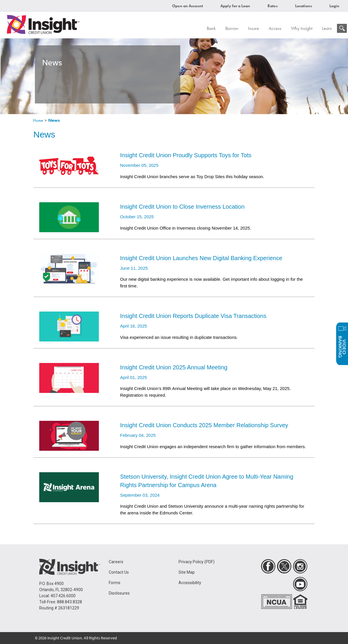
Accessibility (190, 583)
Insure (254, 28)
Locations (304, 6)
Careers (116, 562)
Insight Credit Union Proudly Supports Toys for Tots (186, 155)
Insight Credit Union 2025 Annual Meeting (174, 367)
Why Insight (302, 28)
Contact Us (119, 572)
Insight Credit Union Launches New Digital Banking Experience (201, 258)
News (54, 120)
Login (334, 6)
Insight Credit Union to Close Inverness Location (182, 207)
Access (275, 28)
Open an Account (188, 6)
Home (38, 120)
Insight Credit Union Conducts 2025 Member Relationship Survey (204, 425)
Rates (273, 6)
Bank (211, 28)
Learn (327, 28)
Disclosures (119, 593)
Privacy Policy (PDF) (197, 562)
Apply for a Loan (235, 6)
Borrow (232, 28)
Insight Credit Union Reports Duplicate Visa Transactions (193, 316)
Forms (115, 583)
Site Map (187, 572)
